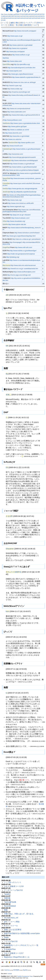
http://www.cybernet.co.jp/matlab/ (21, 45)
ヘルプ (35, 25)
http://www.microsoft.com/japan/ (25, 31)
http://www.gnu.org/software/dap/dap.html (21, 236)
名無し (8, 395)
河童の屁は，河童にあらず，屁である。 (20, 914)
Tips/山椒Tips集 (10, 902)
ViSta (4, 221)
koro (7, 611)
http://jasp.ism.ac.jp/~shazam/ (20, 215)
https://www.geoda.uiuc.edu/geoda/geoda (23, 189)
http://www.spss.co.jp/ (15, 36)
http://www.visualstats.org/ (16, 221)
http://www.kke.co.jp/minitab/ (19, 136)
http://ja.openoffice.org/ (22, 64)
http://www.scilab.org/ (15, 89)
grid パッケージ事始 (12, 922)
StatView (6, 58)
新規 (11, 25)
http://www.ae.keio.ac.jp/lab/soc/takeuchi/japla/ (22, 170)
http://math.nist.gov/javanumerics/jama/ (21, 254)
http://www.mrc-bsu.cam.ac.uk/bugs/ (23, 82)
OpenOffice (7, 64)
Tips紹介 (7, 894)
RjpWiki (25, 970)
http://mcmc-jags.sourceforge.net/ (19, 275)
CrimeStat (6, 183)
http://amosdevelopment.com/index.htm (21, 68)
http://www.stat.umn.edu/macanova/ (23, 265)
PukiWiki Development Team (25, 976)
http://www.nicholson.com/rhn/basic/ (27, 233)
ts (6, 693)
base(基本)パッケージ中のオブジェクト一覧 (21, 945)
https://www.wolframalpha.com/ (24, 272)
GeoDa (5, 189)
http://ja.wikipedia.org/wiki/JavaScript (23, 192)
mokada (10, 974)
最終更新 (28, 25)
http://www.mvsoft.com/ (15, 146)
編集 (12, 23)
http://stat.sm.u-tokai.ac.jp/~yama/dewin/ (26, 239)
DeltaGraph (7, 160)
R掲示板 (7, 898)
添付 (39, 23)
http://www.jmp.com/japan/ (15, 52)
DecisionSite (13, 143)
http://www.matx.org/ (14, 200)
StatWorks (6, 123)
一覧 (16, 25)
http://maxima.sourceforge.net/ (19, 92)
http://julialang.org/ (13, 257)
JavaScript (6, 192)
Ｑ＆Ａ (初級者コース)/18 (14, 886)
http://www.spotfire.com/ (26, 143)
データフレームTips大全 (13, 890)
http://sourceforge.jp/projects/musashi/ (22, 157)
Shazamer (10, 549)
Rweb (6, 937)
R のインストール (11, 926)
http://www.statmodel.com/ (16, 112)
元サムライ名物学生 (13, 572)
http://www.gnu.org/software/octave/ (21, 74)
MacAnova (6, 265)
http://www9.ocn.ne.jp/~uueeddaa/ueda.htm (23, 269)
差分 (22, 23)
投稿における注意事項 (13, 930)
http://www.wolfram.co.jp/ (21, 55)
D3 (7, 467)
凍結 (17, 23)
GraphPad (6, 247)
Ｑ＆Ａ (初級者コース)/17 (14, 953)
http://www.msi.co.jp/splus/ (18, 48)
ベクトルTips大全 (11, 941)
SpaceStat (6, 178)
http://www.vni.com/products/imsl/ (18, 109)
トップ (5, 23)
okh (7, 295)
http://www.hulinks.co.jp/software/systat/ (23, 167)
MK (7, 346)
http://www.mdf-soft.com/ (23, 247)
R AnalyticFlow (10, 949)
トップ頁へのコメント (13, 882)
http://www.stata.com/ (14, 61)
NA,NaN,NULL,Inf (11, 918)
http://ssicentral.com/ (16, 154)
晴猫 (6, 910)
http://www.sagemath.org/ (16, 206)
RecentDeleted (10, 906)
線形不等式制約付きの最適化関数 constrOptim (22, 933)
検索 (21, 25)
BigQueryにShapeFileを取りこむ (17, 957)
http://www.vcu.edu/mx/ (13, 139)
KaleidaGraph (7, 149)
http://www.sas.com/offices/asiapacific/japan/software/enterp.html (21, 211)
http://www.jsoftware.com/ (13, 120)
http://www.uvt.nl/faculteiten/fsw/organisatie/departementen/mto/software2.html (22, 196)
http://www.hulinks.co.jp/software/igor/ (23, 251)
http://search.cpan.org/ (14, 86)
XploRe (5, 224)
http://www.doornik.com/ (13, 133)
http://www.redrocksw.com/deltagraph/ (25, 160)
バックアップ (30, 23)
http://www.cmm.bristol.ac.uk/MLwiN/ (21, 203)
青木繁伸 (16, 970)
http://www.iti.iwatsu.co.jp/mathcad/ (22, 164)
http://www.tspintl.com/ (14, 71)
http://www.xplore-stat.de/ (17, 224)
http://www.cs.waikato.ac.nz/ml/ (18, 130)
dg (7, 374)
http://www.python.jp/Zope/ (17, 126)
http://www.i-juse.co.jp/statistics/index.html (25, 123)
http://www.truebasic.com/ (20, 218)
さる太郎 (9, 516)
